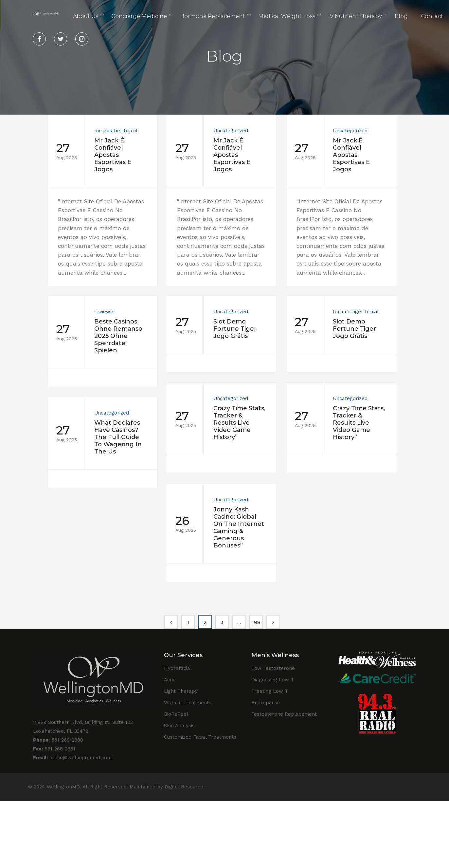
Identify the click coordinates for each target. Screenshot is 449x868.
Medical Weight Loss (287, 16)
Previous (171, 622)
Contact (432, 16)
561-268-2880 (58, 740)
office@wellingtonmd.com (72, 758)
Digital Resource (184, 787)
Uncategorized (225, 131)
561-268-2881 (54, 749)
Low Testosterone (273, 668)
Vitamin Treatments (188, 703)
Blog (401, 16)
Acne (170, 680)
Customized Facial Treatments (200, 737)
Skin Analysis (179, 726)
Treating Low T (270, 691)
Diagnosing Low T (273, 680)
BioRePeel (176, 714)
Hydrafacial (178, 668)
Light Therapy (181, 691)
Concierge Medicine (139, 16)
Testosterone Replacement (284, 714)
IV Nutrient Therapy (355, 16)
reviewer (134, 320)
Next (273, 622)
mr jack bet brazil (116, 131)
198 (256, 622)
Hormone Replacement (213, 16)
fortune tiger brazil (286, 323)
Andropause (266, 703)
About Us (86, 16)
